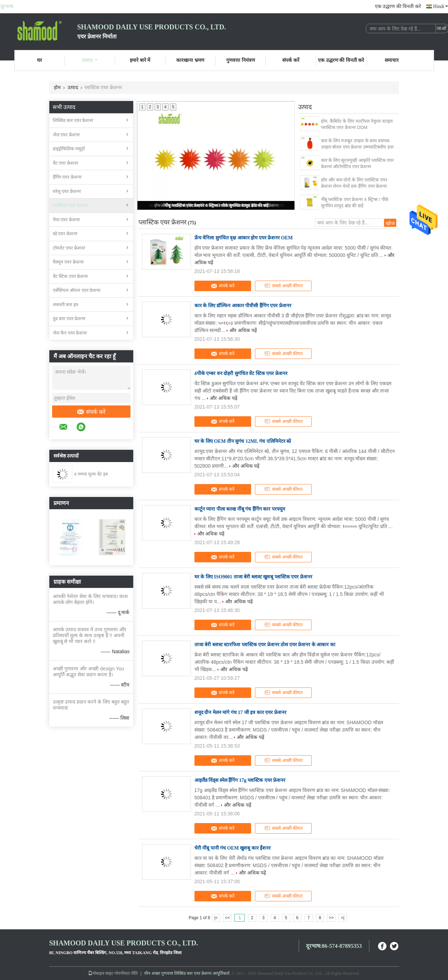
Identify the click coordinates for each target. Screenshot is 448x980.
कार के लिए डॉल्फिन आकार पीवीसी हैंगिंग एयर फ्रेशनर (243, 306)
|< (216, 918)
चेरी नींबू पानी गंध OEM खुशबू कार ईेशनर (233, 848)
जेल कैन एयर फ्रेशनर (70, 333)
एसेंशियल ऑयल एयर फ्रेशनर (77, 290)
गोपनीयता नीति (126, 973)
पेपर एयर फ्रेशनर (66, 220)
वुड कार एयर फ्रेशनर (69, 319)
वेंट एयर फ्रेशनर (65, 163)
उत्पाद (90, 60)
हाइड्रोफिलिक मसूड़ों (69, 149)
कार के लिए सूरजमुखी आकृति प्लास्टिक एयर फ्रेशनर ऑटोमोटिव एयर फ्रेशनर (358, 163)
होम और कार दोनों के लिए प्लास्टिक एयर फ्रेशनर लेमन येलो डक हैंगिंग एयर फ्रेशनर (354, 183)
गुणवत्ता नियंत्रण (241, 60)
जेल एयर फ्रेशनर (66, 135)
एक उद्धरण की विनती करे (398, 6)
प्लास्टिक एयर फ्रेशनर (70, 205)
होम (57, 88)
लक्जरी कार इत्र (65, 305)
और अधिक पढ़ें (243, 330)
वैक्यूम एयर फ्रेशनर (68, 262)
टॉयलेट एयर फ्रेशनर (69, 248)
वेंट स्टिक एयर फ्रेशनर (70, 276)
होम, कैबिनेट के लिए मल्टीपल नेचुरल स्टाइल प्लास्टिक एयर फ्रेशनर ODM (357, 124)
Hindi (441, 6)
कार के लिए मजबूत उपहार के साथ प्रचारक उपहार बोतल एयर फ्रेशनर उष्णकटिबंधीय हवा (357, 144)
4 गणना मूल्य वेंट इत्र (91, 474)
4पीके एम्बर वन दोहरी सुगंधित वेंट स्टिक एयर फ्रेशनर (241, 373)
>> (331, 918)
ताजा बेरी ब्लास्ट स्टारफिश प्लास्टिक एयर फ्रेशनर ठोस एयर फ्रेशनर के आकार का (265, 645)
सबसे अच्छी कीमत (283, 286)
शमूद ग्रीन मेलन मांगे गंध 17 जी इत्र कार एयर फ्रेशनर (240, 712)
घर (40, 60)
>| (343, 918)
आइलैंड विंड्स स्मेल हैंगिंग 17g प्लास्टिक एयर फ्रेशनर (240, 780)
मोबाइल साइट (101, 973)
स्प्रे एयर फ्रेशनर (65, 234)
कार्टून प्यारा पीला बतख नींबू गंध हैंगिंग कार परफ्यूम (240, 509)
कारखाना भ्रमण (190, 60)
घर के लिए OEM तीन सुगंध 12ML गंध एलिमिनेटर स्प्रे (243, 441)
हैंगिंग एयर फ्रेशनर (67, 177)
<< (227, 918)
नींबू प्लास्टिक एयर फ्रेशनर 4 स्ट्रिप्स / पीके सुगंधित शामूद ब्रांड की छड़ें (216, 206)
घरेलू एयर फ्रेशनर (67, 191)
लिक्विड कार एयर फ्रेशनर (73, 120)
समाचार (392, 60)
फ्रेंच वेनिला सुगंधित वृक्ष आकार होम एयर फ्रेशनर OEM (244, 238)
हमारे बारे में (140, 60)
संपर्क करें (291, 60)
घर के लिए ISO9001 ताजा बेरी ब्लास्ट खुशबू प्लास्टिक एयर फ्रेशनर (253, 577)
